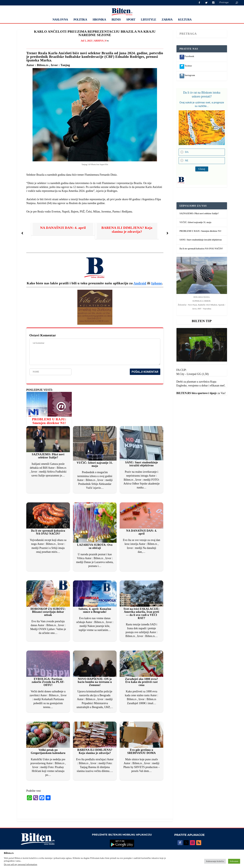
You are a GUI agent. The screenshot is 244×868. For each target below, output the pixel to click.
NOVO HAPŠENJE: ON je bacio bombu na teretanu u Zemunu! (95, 682)
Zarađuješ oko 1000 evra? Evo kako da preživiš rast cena (142, 682)
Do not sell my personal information (20, 864)
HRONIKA (99, 20)
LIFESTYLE (148, 20)
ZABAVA (167, 20)
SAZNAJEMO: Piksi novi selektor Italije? (48, 456)
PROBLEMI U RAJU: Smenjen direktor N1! (49, 421)
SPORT (131, 20)
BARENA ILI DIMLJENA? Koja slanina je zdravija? (127, 230)
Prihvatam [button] (234, 861)
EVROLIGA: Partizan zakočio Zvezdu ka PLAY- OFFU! (48, 682)
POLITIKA (80, 20)
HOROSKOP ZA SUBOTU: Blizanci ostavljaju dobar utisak (48, 612)
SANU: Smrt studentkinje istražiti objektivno (142, 464)
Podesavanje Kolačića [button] (215, 861)
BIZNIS (116, 20)
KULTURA (185, 20)
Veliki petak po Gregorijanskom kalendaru (48, 751)
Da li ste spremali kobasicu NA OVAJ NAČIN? (48, 532)
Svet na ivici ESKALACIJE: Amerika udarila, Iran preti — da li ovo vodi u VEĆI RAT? (142, 613)
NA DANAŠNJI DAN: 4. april (63, 228)
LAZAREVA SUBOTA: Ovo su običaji (95, 546)
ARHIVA (99, 41)
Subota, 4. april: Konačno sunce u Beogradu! (95, 610)
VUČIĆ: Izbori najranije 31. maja (95, 464)
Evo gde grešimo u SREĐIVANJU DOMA (142, 751)
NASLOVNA (60, 20)
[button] (22, 233)
